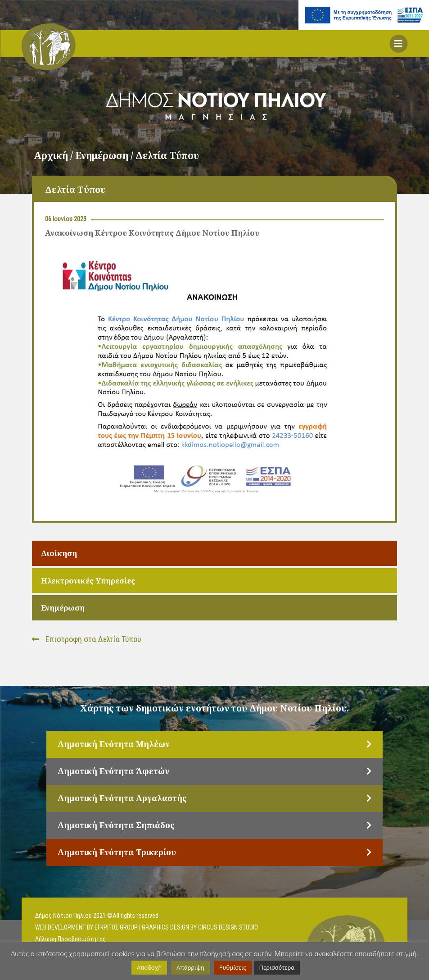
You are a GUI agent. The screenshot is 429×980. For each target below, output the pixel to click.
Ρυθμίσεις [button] (233, 967)
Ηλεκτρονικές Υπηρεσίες (88, 581)
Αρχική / (54, 155)
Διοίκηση (59, 553)
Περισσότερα (277, 967)
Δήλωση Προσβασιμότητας (70, 939)
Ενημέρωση (63, 608)
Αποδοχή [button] (149, 967)
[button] (398, 44)
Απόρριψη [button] (190, 967)
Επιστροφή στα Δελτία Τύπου (86, 639)
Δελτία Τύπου (167, 155)
